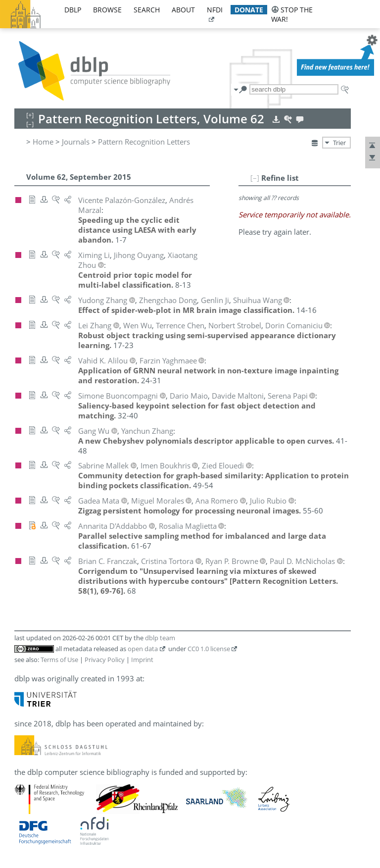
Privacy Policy (105, 660)
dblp (73, 10)
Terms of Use (59, 660)
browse (107, 10)
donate (249, 10)
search (147, 10)
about (183, 10)
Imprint (142, 660)
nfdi (215, 10)
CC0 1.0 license (209, 649)
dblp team (160, 638)
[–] (255, 178)
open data (143, 649)
